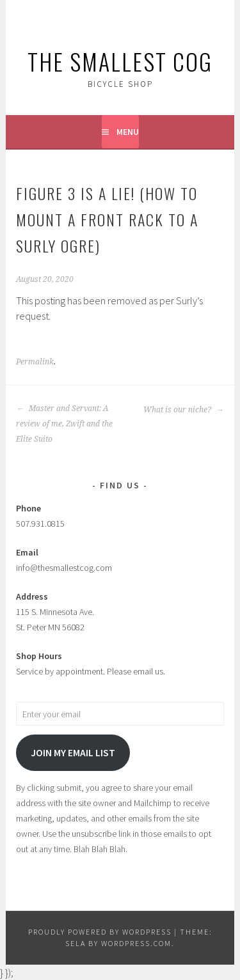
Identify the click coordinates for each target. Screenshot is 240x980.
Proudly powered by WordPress (100, 932)
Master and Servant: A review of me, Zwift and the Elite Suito (64, 424)
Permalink (35, 362)
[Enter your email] (120, 714)
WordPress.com (136, 943)
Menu (128, 132)
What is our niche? (184, 410)
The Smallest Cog (120, 61)
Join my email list (73, 753)
